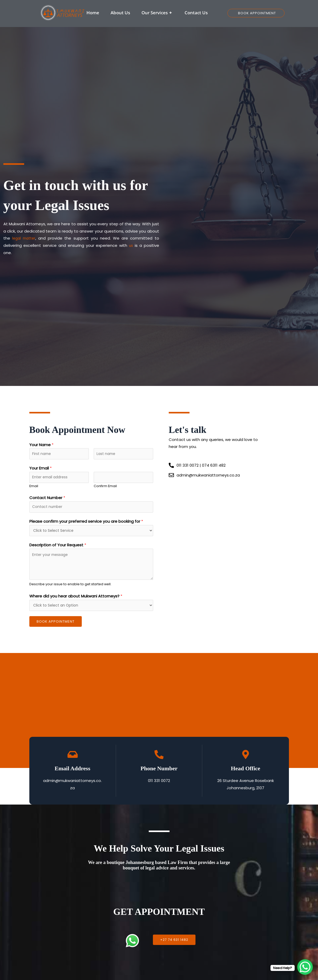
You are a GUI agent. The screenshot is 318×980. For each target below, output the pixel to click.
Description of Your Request (58, 550)
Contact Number (47, 500)
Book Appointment (56, 627)
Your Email (40, 469)
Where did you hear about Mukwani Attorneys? (76, 601)
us (131, 245)
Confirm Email (105, 488)
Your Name (41, 445)
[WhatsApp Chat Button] (305, 967)
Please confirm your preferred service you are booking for (86, 525)
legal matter (25, 238)
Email (34, 488)
